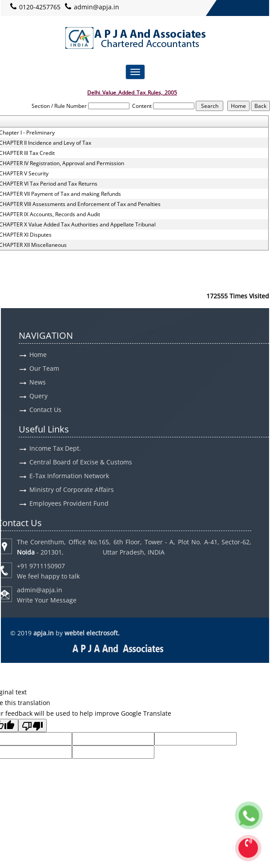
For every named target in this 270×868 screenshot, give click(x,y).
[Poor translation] (32, 725)
